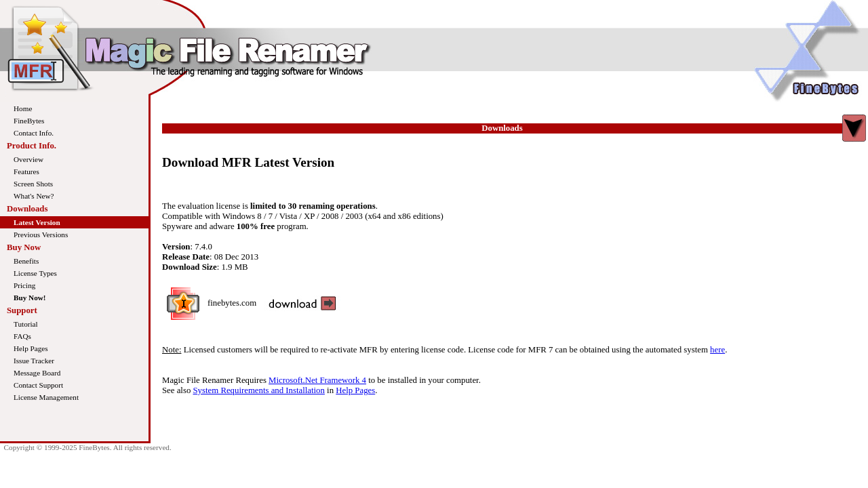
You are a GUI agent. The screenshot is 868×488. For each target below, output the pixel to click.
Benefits (26, 261)
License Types (35, 273)
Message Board (37, 373)
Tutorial (26, 324)
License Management (46, 397)
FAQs (22, 336)
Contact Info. (34, 133)
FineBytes (29, 121)
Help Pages (31, 348)
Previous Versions (41, 235)
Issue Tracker (34, 361)
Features (26, 171)
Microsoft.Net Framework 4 (317, 380)
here (717, 350)
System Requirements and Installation (259, 390)
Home (23, 108)
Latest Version (37, 222)
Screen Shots (33, 184)
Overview (28, 159)
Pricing (24, 285)
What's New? (34, 196)
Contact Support (38, 385)
